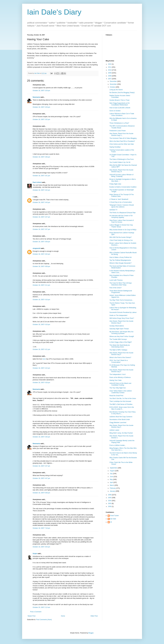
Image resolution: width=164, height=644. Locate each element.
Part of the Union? (115, 288)
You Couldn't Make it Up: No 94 (120, 162)
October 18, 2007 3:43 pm (41, 202)
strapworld (37, 248)
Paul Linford (37, 182)
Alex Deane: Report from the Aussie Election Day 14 (121, 171)
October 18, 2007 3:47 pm (41, 217)
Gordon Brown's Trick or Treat (119, 100)
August (112, 471)
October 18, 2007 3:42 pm (41, 190)
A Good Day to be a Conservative (121, 202)
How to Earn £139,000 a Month (120, 108)
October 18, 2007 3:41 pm (41, 176)
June (112, 477)
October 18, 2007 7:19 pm (41, 528)
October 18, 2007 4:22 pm (41, 368)
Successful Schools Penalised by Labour (123, 312)
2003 (110, 503)
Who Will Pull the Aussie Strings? (120, 237)
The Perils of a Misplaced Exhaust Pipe (122, 213)
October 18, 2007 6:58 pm (41, 493)
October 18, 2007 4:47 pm (41, 478)
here (44, 359)
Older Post (94, 616)
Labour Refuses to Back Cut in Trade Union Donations (122, 114)
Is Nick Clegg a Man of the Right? (121, 342)
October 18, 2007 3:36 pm (41, 157)
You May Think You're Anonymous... (121, 300)
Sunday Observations (117, 326)
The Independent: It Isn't (117, 374)
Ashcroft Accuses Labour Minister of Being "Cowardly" (121, 176)
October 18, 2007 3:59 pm (41, 242)
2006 (110, 495)
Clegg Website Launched (118, 423)
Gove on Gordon (115, 111)
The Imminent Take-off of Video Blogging (123, 138)
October (113, 87)
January (113, 491)
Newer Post (32, 616)
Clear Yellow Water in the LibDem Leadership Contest (121, 392)
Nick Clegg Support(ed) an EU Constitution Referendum (119, 104)
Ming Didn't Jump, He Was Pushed (121, 433)
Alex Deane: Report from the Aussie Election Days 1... (121, 134)
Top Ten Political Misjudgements (120, 260)
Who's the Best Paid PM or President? (122, 141)
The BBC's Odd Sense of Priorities (121, 404)
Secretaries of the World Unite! (120, 420)
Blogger (91, 633)
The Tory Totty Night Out (117, 388)
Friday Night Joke (115, 184)
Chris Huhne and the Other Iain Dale (122, 144)
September (114, 468)
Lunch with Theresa (116, 280)
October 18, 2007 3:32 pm (41, 119)
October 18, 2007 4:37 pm (41, 466)
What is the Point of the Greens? (120, 358)
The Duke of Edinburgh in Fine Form (122, 159)
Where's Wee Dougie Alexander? (120, 263)
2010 (110, 70)
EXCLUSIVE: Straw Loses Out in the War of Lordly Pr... (122, 408)
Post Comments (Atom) (44, 620)
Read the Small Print (116, 396)
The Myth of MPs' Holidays (118, 350)
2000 (110, 506)
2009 (110, 73)
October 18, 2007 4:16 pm (41, 300)
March (112, 485)
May (111, 479)
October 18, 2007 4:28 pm (41, 383)
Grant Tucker (114, 516)
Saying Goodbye (115, 147)
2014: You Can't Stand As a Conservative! (119, 361)
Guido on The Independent (118, 315)
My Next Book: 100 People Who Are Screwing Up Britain (121, 333)
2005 (110, 498)
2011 (110, 67)
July (111, 474)
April (111, 482)
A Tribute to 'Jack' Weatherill (119, 199)
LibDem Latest (114, 430)
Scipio (35, 554)
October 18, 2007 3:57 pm (41, 229)
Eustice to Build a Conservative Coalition (123, 187)
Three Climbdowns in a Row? (119, 123)
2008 (110, 76)
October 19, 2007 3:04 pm (41, 547)
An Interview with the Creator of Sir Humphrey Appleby (121, 216)
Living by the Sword (116, 90)
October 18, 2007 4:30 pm (41, 437)
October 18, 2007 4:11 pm (41, 285)
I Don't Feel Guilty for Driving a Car (121, 240)
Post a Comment (36, 612)
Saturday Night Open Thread (119, 329)
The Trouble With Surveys (118, 339)
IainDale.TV (113, 210)
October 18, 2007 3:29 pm (41, 91)
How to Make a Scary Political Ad (120, 257)
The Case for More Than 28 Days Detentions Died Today (121, 284)
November (113, 84)
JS (111, 522)
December (113, 81)
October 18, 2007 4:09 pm (41, 266)
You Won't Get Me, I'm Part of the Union (123, 398)
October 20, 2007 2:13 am (41, 607)
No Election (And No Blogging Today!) (122, 93)
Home (63, 616)
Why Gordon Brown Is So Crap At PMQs (123, 230)
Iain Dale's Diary (54, 12)
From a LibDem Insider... (118, 445)
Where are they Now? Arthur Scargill (122, 336)
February (113, 488)
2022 (110, 64)
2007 (110, 79)
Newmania (36, 97)
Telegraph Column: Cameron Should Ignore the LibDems (122, 206)
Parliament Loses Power (118, 131)
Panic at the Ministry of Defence (120, 377)
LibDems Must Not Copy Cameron (121, 417)
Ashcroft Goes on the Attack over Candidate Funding (120, 384)
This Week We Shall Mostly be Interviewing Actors (120, 346)
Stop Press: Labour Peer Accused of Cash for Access (121, 221)
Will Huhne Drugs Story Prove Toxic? (122, 318)
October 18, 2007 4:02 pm (41, 254)
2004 (110, 501)
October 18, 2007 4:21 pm (41, 349)
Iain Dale (113, 519)
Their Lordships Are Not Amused (120, 401)
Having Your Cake (115, 380)
